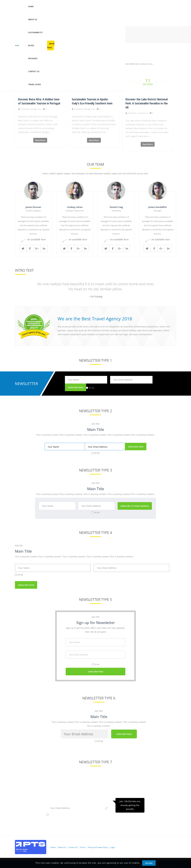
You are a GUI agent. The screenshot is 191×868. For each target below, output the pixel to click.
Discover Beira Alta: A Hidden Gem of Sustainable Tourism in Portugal (39, 101)
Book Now (165, 13)
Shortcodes (29, 37)
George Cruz (36, 109)
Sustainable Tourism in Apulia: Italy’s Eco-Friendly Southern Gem (92, 101)
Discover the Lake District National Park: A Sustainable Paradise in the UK (147, 103)
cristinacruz (143, 113)
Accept (149, 863)
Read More (40, 140)
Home (18, 37)
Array (91, 388)
